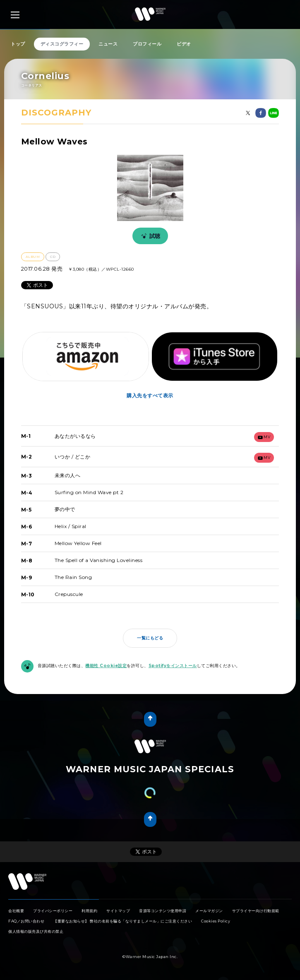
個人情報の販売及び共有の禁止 (36, 931)
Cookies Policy (216, 921)
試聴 (149, 236)
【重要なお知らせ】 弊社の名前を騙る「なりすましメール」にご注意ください (123, 921)
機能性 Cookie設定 (106, 666)
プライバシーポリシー (53, 911)
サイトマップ (118, 911)
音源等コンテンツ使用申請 (163, 911)
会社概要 (16, 911)
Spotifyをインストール (173, 666)
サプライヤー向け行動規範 (256, 911)
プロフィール (147, 44)
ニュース (108, 44)
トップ (18, 44)
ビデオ (184, 44)
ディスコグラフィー (62, 44)
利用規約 (89, 911)
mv (264, 437)
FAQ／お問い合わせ (26, 921)
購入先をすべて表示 (150, 395)
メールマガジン (209, 911)
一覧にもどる (150, 638)
